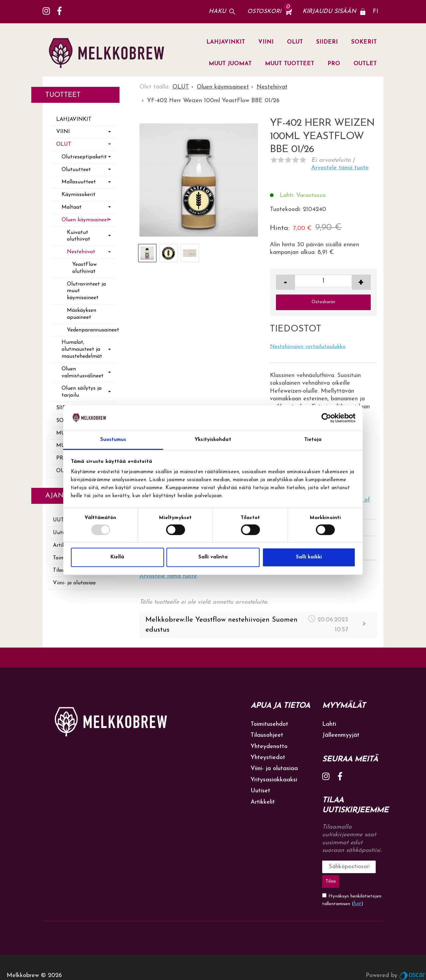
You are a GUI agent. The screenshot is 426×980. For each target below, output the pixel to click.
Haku (217, 11)
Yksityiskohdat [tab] (213, 440)
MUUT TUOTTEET (290, 64)
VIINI (266, 42)
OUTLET (365, 64)
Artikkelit (263, 802)
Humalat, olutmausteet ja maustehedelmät (82, 349)
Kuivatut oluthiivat (79, 236)
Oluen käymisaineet (85, 220)
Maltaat (72, 207)
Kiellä (117, 557)
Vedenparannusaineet (92, 330)
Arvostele (340, 168)
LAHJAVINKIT (226, 42)
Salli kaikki (309, 557)
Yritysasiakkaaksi (274, 780)
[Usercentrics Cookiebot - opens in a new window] (326, 418)
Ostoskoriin (323, 302)
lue (358, 887)
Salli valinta (213, 557)
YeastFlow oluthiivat (85, 268)
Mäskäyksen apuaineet (82, 314)
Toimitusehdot (269, 724)
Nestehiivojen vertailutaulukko (308, 347)
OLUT (295, 42)
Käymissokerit (79, 195)
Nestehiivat (81, 252)
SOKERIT (364, 42)
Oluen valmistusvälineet (83, 373)
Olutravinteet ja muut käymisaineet (86, 291)
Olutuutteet (76, 170)
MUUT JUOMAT (230, 64)
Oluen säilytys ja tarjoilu (82, 392)
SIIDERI (327, 42)
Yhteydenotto (269, 747)
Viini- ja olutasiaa (74, 583)
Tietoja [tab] (313, 440)
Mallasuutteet (79, 182)
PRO (334, 64)
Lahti (329, 724)
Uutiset (260, 791)
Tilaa (374, 867)
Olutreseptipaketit (84, 157)
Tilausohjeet (267, 735)
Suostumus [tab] (113, 440)
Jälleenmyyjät (341, 735)
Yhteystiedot (268, 758)
